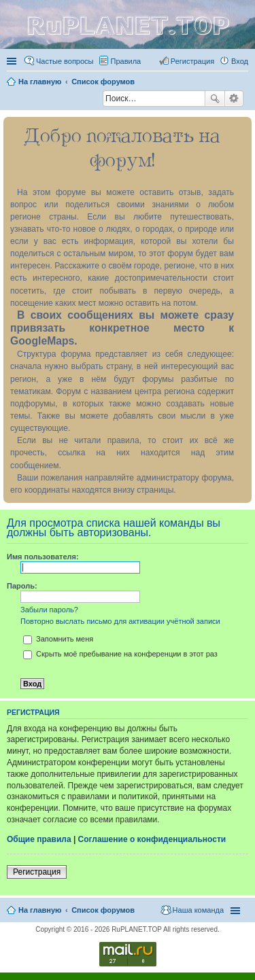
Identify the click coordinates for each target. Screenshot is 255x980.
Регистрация (37, 872)
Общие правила (39, 839)
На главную (40, 910)
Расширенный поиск (234, 99)
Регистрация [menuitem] (192, 61)
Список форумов (103, 910)
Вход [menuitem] (240, 61)
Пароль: (22, 586)
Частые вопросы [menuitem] (65, 61)
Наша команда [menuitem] (198, 910)
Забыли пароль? (49, 610)
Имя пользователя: (43, 557)
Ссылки (13, 61)
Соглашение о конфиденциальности (152, 839)
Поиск (215, 99)
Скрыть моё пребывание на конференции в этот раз (120, 654)
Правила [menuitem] (126, 61)
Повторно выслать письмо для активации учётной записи (120, 621)
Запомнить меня (58, 639)
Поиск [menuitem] (99, 100)
